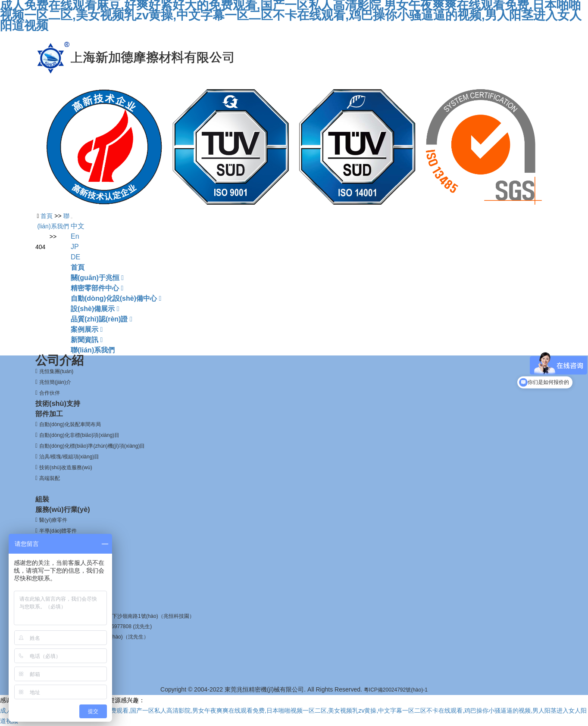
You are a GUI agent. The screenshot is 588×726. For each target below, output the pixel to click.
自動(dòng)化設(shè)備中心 (116, 298)
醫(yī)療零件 (53, 520)
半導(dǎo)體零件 (58, 531)
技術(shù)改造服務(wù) (66, 467)
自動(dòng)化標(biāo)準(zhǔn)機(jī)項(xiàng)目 (92, 446)
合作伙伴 (50, 393)
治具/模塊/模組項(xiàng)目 (69, 457)
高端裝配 (50, 478)
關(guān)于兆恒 (97, 278)
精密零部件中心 (97, 288)
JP (75, 247)
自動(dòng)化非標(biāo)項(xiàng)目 (79, 435)
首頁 (78, 267)
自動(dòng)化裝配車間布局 (70, 424)
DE (75, 257)
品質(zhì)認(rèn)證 (102, 319)
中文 (78, 226)
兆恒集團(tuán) (56, 371)
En (75, 236)
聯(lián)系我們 (93, 350)
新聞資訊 (87, 340)
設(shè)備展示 (95, 309)
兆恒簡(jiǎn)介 (55, 382)
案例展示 (87, 329)
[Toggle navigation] (72, 218)
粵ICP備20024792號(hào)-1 (396, 690)
